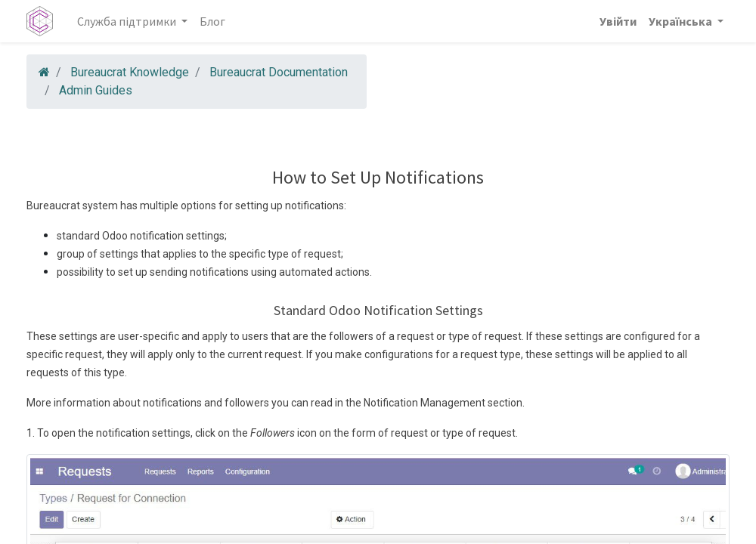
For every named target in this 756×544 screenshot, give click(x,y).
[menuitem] (212, 21)
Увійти (618, 21)
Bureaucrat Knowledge (130, 72)
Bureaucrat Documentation (279, 72)
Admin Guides (96, 90)
